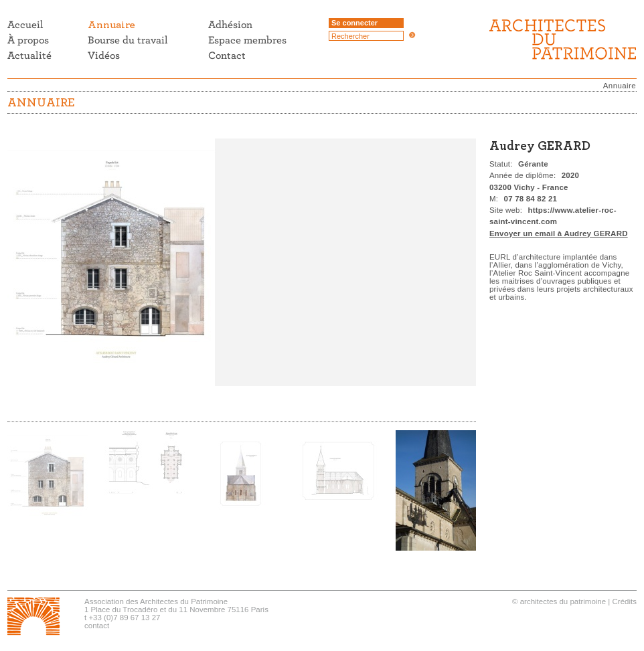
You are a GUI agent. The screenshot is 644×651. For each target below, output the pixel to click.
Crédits (625, 601)
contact (97, 626)
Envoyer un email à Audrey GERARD (559, 234)
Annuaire (620, 86)
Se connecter (354, 23)
